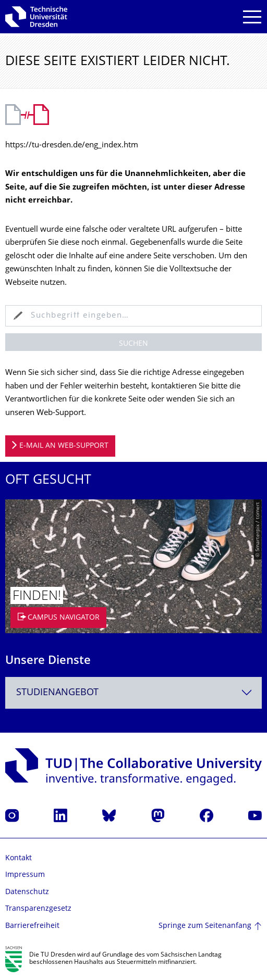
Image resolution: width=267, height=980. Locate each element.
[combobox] (133, 693)
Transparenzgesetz (38, 909)
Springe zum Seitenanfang (205, 926)
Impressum (25, 875)
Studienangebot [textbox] (57, 693)
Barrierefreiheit (32, 926)
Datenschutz (27, 892)
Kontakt (19, 858)
